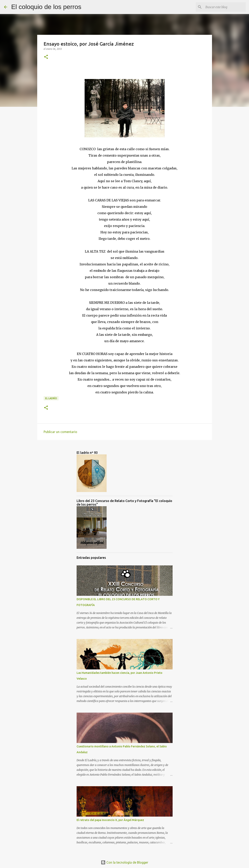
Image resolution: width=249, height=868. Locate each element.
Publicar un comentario (60, 432)
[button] (46, 57)
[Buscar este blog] (225, 7)
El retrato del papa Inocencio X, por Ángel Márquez (110, 820)
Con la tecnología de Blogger (124, 862)
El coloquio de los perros (46, 7)
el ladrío (51, 398)
